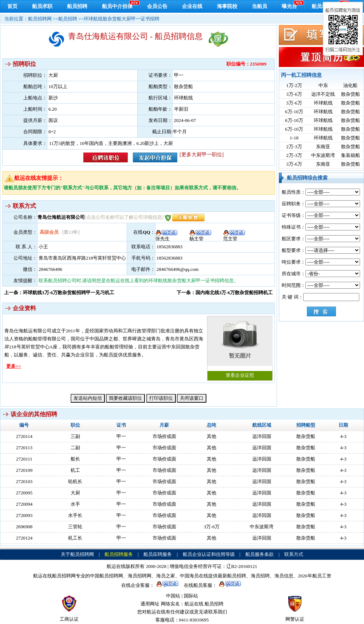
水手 (75, 504)
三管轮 (75, 527)
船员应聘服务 (158, 554)
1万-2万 (294, 85)
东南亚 (323, 147)
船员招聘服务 (119, 554)
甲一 (121, 436)
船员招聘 (77, 6)
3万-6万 (294, 94)
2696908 (24, 527)
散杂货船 (351, 94)
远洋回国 (262, 436)
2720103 (24, 481)
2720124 (24, 538)
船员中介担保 (117, 6)
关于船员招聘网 (77, 554)
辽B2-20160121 (242, 566)
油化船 (350, 85)
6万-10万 (294, 112)
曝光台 (289, 6)
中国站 (173, 596)
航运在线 (194, 604)
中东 (323, 85)
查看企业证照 (240, 347)
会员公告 (157, 6)
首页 (12, 6)
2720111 (24, 459)
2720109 (24, 470)
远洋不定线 (323, 94)
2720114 (24, 436)
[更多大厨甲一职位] (201, 155)
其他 (211, 436)
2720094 (24, 504)
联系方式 (294, 554)
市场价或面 (164, 436)
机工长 (75, 538)
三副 (75, 436)
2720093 (24, 515)
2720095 (24, 493)
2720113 (24, 448)
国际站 (191, 596)
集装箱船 (351, 155)
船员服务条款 (260, 554)
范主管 (234, 236)
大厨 (75, 493)
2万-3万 (294, 147)
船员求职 (42, 6)
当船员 (260, 6)
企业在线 (192, 6)
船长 (75, 459)
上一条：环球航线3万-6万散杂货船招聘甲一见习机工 (59, 293)
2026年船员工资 (315, 576)
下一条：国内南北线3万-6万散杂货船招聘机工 (225, 293)
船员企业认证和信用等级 (209, 554)
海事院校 (227, 6)
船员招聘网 (40, 19)
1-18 (294, 138)
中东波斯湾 (323, 155)
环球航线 (323, 103)
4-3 (343, 436)
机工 (75, 470)
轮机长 (75, 481)
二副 (75, 448)
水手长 (75, 515)
